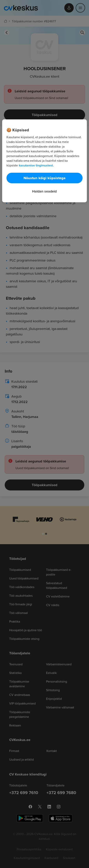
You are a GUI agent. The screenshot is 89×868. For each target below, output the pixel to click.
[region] (44, 161)
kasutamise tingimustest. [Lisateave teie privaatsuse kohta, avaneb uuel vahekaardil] (36, 165)
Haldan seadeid (44, 191)
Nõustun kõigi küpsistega (44, 178)
